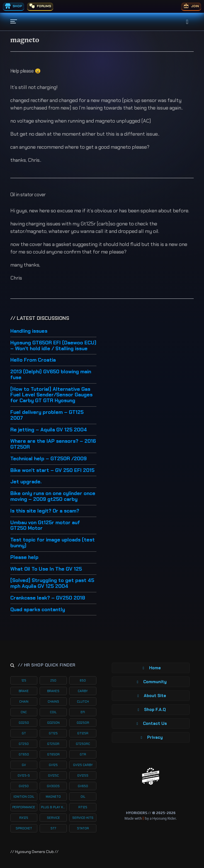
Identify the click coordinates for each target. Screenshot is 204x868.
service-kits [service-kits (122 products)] (83, 818)
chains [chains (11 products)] (53, 702)
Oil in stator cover (28, 195)
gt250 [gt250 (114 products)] (24, 744)
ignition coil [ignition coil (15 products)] (24, 797)
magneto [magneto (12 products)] (53, 797)
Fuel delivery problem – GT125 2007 (47, 415)
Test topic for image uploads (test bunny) (53, 543)
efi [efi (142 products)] (83, 712)
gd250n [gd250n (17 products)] (53, 723)
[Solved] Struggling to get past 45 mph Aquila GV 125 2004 (52, 584)
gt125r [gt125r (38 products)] (83, 733)
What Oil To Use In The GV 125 (46, 569)
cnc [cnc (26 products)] (24, 712)
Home (151, 668)
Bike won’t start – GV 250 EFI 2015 (52, 471)
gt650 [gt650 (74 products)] (24, 754)
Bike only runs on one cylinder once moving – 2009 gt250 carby (53, 497)
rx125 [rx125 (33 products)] (24, 818)
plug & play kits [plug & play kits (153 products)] (54, 807)
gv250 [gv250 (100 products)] (24, 786)
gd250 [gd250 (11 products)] (24, 723)
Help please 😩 (25, 71)
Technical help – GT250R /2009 (48, 459)
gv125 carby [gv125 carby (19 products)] (83, 765)
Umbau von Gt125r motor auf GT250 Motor (45, 526)
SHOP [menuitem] (14, 6)
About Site (151, 696)
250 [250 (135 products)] (53, 680)
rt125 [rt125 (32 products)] (83, 807)
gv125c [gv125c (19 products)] (53, 775)
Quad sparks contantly (38, 610)
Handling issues (29, 331)
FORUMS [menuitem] (40, 6)
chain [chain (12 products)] (24, 702)
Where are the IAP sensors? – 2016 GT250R (53, 444)
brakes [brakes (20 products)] (53, 691)
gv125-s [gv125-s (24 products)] (24, 775)
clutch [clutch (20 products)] (83, 702)
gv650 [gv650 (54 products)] (83, 786)
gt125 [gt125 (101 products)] (53, 733)
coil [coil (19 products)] (53, 712)
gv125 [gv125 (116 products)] (53, 765)
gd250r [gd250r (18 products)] (83, 723)
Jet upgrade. (26, 482)
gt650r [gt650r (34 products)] (53, 754)
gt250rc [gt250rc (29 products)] (83, 744)
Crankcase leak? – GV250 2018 (48, 598)
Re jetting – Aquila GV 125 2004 (49, 430)
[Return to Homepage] (151, 776)
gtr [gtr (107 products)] (83, 754)
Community (151, 682)
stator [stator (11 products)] (83, 828)
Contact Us (151, 723)
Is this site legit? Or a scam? (45, 511)
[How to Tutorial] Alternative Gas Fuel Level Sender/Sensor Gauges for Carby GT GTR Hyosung (51, 395)
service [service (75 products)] (53, 818)
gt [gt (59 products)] (24, 733)
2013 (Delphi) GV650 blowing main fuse (51, 375)
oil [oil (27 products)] (83, 797)
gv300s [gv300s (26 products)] (53, 786)
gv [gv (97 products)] (24, 765)
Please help (24, 558)
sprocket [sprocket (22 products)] (24, 828)
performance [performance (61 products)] (24, 807)
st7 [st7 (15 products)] (53, 828)
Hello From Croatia (33, 360)
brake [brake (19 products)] (24, 691)
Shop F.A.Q (151, 710)
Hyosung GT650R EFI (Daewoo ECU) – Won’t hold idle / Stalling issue (53, 346)
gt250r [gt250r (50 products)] (53, 744)
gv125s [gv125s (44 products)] (83, 775)
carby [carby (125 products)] (83, 691)
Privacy (151, 737)
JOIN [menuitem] (191, 6)
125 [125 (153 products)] (24, 680)
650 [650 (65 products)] (83, 680)
